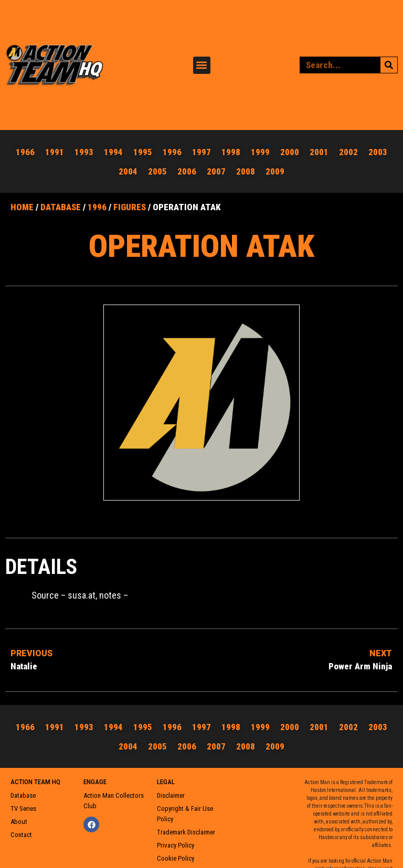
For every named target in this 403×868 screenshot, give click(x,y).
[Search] (389, 65)
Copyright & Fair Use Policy (185, 814)
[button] (202, 65)
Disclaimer (171, 795)
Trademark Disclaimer (186, 832)
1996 (97, 207)
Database (61, 207)
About (19, 822)
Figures (130, 207)
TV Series (23, 809)
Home (22, 207)
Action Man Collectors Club (114, 801)
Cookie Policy (176, 858)
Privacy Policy (176, 845)
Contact (21, 835)
